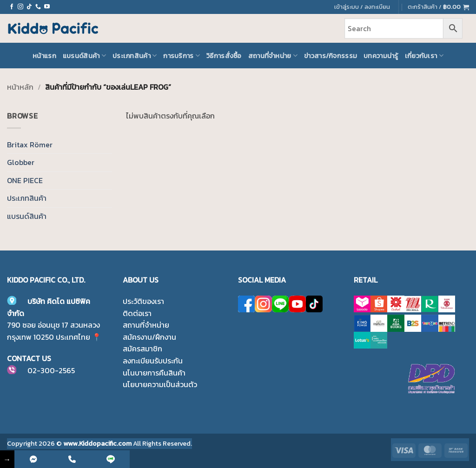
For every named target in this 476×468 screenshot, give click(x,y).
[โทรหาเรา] (38, 7)
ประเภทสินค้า (135, 56)
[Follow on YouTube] (47, 7)
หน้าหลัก (20, 87)
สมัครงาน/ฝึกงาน (149, 337)
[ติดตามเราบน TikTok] (29, 7)
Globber (21, 162)
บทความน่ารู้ (381, 56)
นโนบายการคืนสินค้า (154, 373)
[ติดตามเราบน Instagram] (20, 7)
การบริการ (182, 56)
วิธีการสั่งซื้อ (224, 56)
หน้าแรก (44, 56)
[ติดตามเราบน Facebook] (12, 7)
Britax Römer (30, 145)
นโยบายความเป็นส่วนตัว (160, 384)
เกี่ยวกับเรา (424, 56)
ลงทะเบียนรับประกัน (153, 361)
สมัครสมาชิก (142, 349)
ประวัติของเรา (143, 301)
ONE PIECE (25, 180)
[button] (438, 7)
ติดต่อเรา (137, 313)
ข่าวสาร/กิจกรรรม (331, 56)
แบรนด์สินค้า (84, 56)
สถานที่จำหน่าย (273, 56)
